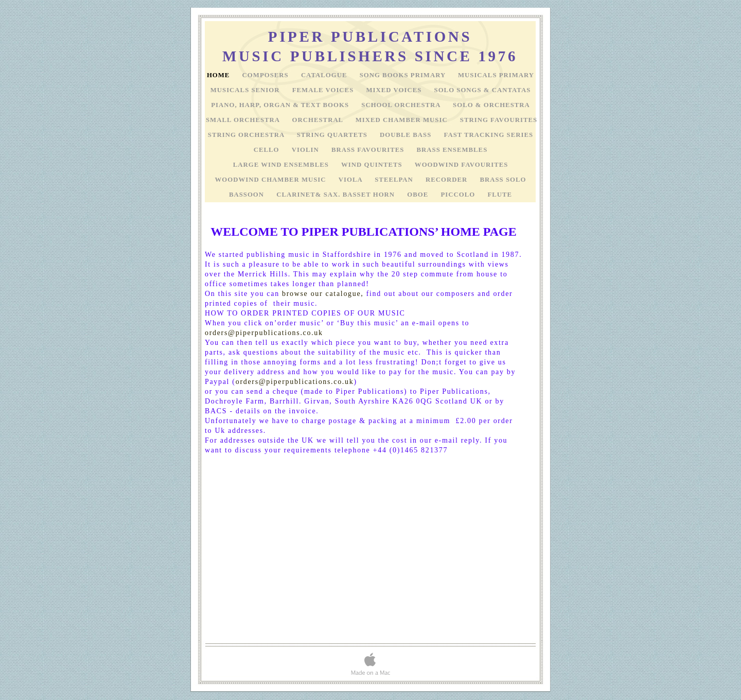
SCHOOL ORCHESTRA (402, 105)
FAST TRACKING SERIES (489, 135)
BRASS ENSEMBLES (452, 150)
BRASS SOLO (503, 180)
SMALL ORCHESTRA (244, 120)
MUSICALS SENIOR (246, 90)
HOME (219, 75)
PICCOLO (459, 195)
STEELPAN (395, 180)
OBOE (419, 195)
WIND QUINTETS (373, 165)
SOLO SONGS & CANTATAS (483, 90)
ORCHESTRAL (319, 120)
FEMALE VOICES (324, 90)
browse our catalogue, (323, 294)
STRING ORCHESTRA (247, 135)
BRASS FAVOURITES (369, 150)
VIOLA (351, 180)
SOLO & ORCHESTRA (491, 105)
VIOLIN (306, 150)
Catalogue (325, 75)
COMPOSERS (267, 75)
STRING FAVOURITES (499, 120)
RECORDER (447, 180)
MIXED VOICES (395, 90)
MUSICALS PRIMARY (496, 75)
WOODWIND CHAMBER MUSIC (271, 180)
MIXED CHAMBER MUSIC (403, 120)
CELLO (268, 150)
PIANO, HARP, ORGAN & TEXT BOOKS (281, 105)
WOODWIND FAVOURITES (461, 165)
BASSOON (248, 195)
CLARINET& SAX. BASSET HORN (337, 195)
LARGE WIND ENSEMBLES (282, 165)
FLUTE (500, 195)
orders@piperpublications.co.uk (264, 333)
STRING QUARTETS (333, 135)
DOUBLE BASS (407, 135)
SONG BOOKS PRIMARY (404, 75)
